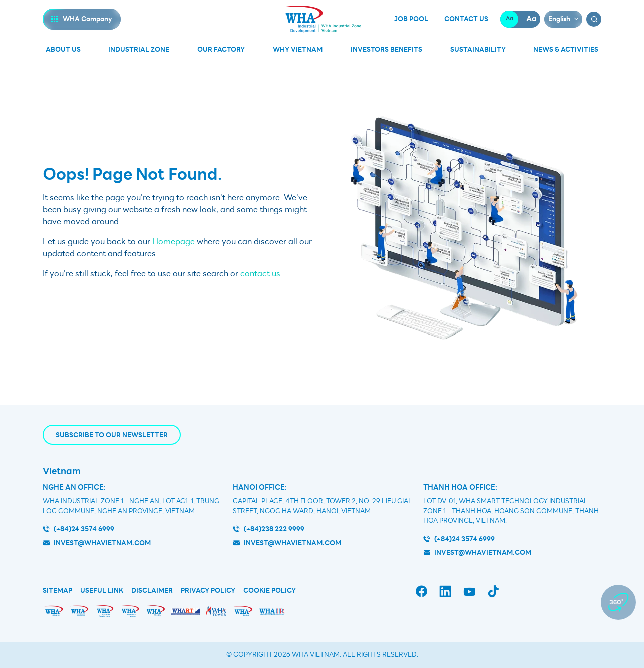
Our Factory (221, 49)
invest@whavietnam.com (102, 543)
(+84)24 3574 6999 (84, 529)
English (559, 19)
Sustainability (478, 49)
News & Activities (566, 49)
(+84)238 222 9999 (274, 529)
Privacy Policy (208, 591)
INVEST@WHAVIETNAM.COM (483, 553)
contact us (260, 274)
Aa (510, 19)
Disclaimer (152, 591)
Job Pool (411, 19)
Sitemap (57, 591)
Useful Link (102, 591)
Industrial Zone (139, 49)
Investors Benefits (386, 49)
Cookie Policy (270, 591)
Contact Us (466, 19)
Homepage (174, 242)
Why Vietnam (298, 49)
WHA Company (87, 19)
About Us (63, 49)
